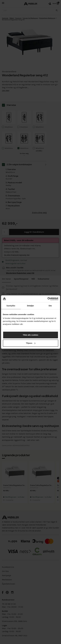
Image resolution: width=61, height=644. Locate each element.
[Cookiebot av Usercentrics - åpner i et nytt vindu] (47, 299)
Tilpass (31, 343)
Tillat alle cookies (31, 335)
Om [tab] (50, 306)
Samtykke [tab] (11, 306)
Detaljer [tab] (31, 306)
